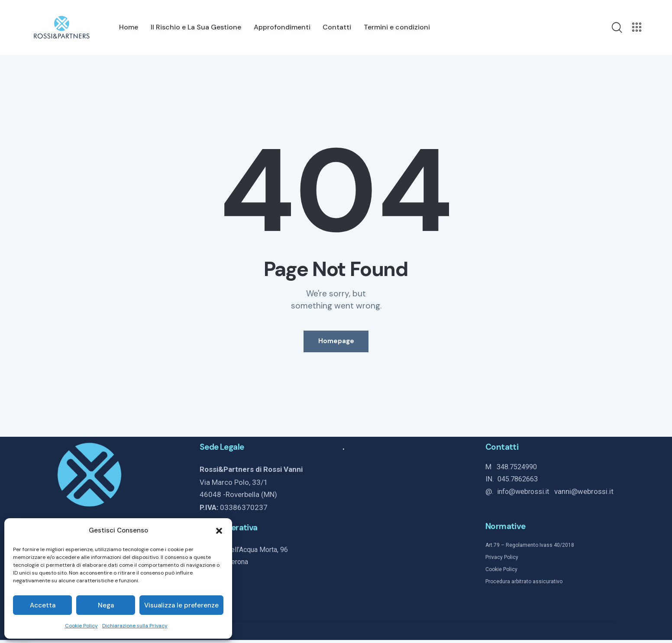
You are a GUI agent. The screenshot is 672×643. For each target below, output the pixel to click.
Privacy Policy (502, 561)
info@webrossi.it (527, 495)
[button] (219, 531)
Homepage (336, 343)
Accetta (43, 605)
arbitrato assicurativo (536, 585)
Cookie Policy (81, 626)
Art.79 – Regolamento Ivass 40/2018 (530, 548)
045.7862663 (520, 483)
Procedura (498, 585)
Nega (106, 605)
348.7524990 (519, 471)
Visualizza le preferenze (181, 605)
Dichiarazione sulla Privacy (135, 626)
